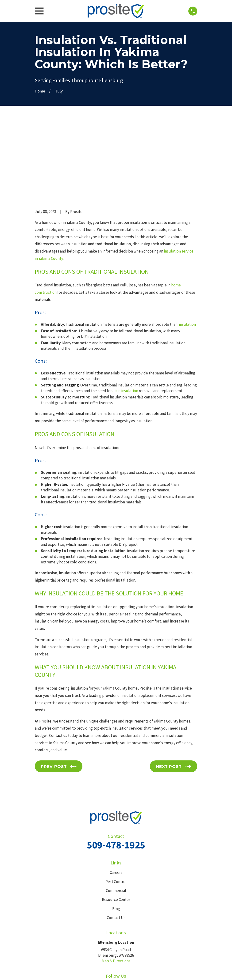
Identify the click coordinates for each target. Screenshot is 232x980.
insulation (187, 252)
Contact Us (116, 845)
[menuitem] (41, 971)
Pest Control (116, 809)
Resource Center (116, 827)
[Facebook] (111, 913)
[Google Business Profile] (121, 913)
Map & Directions (116, 888)
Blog (116, 836)
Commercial (116, 818)
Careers (116, 800)
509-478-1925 (116, 772)
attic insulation (125, 318)
